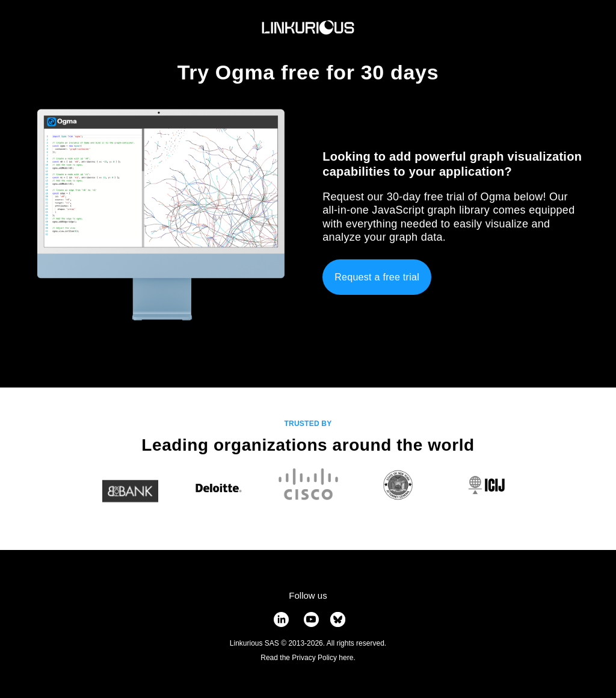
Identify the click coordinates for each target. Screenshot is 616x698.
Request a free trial (377, 277)
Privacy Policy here (322, 658)
